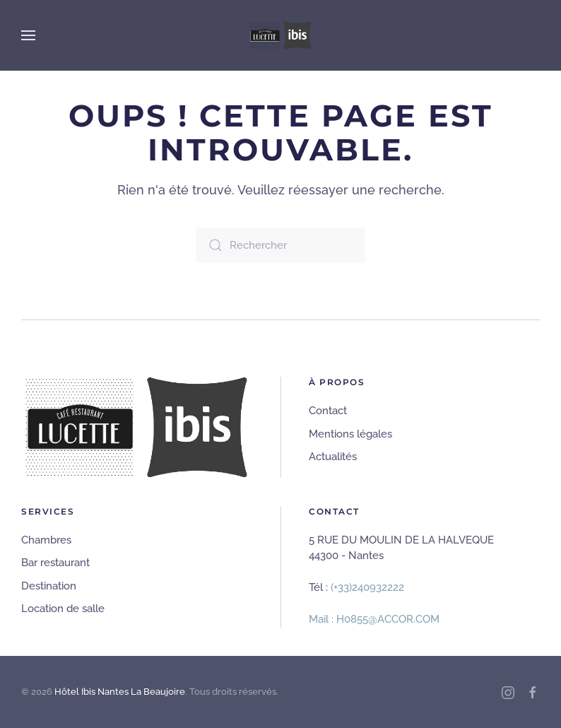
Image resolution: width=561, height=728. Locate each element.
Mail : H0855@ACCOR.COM (374, 619)
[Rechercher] (280, 245)
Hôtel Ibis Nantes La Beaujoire (120, 692)
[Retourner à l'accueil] (280, 35)
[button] (28, 35)
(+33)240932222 (367, 587)
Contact (328, 411)
